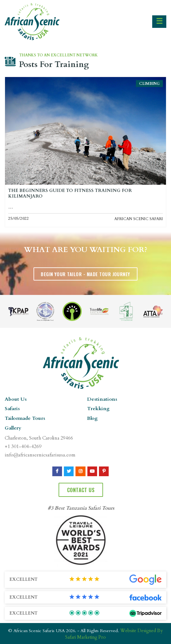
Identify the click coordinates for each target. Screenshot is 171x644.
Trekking (98, 409)
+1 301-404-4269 (23, 446)
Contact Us (81, 489)
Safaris (12, 409)
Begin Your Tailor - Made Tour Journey (85, 274)
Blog (92, 418)
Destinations (101, 399)
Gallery (13, 428)
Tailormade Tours (24, 418)
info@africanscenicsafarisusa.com (38, 455)
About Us (15, 399)
